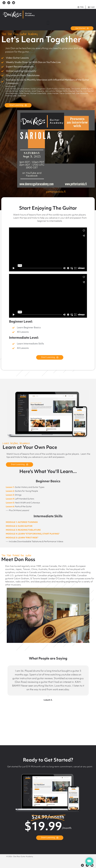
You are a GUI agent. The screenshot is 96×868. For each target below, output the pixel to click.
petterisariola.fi (56, 192)
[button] (48, 23)
